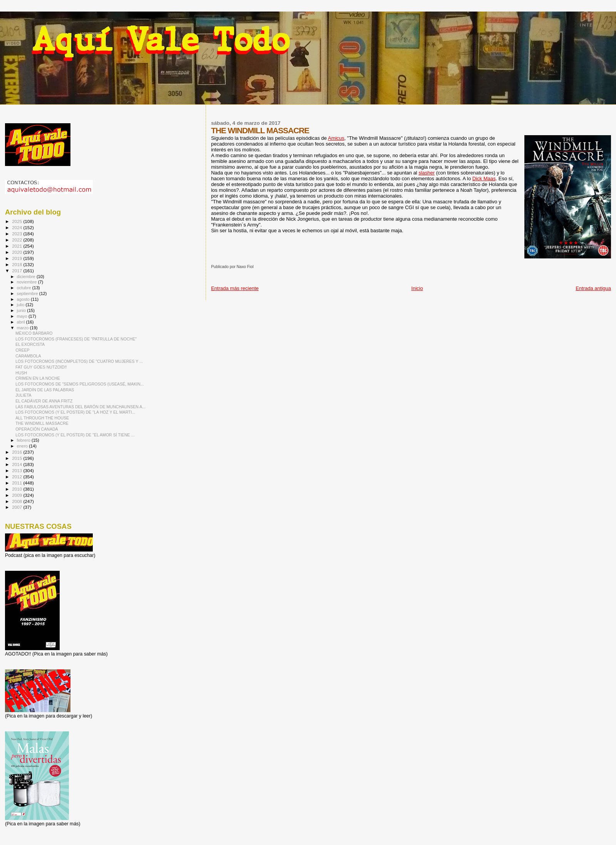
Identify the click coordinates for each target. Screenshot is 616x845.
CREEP (22, 350)
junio (22, 310)
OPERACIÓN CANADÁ (37, 429)
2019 (18, 258)
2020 (18, 252)
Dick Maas (484, 179)
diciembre (27, 277)
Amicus (336, 138)
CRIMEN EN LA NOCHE (38, 378)
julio (21, 305)
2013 (18, 470)
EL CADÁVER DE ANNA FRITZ (44, 401)
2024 (18, 227)
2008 (18, 501)
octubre (25, 288)
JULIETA (23, 395)
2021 (18, 246)
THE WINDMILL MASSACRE (42, 423)
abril (22, 322)
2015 (18, 458)
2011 (18, 483)
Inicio (417, 288)
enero (23, 446)
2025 (18, 221)
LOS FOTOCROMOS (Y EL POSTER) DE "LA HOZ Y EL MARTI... (75, 412)
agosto (24, 299)
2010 (18, 489)
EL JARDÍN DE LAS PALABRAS (45, 390)
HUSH (21, 373)
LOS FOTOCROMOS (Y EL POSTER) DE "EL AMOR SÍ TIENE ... (75, 435)
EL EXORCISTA (30, 344)
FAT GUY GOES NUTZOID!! (41, 367)
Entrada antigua (593, 288)
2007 (18, 507)
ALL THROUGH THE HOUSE (42, 418)
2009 (18, 495)
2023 (18, 234)
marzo (23, 328)
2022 (18, 240)
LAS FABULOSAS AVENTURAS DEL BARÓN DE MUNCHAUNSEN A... (80, 407)
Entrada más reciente (235, 288)
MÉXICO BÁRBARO (34, 333)
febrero (24, 440)
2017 (18, 271)
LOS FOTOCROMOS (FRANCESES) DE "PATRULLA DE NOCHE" (76, 339)
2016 (18, 452)
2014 (18, 464)
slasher (427, 173)
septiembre (28, 293)
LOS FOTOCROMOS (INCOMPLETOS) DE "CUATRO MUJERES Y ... (79, 361)
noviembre (28, 282)
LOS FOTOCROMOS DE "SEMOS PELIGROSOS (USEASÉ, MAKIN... (80, 384)
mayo (23, 316)
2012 (18, 477)
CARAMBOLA (28, 356)
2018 (18, 264)
